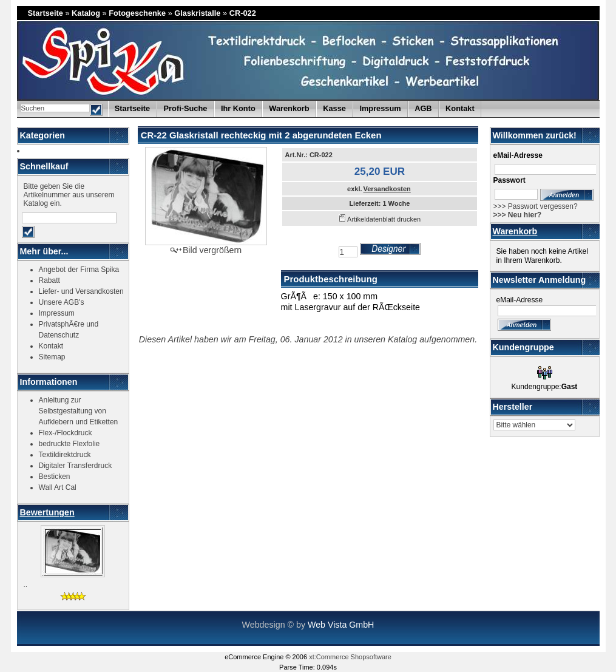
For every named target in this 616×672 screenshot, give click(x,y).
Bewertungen (47, 512)
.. (26, 585)
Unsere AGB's (62, 302)
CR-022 (243, 13)
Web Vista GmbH (341, 625)
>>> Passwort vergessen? (536, 206)
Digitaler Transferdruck (76, 466)
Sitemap (52, 357)
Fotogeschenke (137, 13)
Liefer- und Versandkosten (81, 291)
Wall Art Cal (58, 487)
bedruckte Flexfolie (69, 444)
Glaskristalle (197, 13)
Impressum (380, 108)
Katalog (86, 13)
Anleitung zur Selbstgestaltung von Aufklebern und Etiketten (79, 411)
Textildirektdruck (65, 455)
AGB (423, 108)
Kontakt (460, 108)
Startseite (46, 13)
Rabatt (49, 280)
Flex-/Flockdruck (66, 433)
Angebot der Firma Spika (79, 270)
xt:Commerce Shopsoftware (350, 657)
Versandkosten (387, 189)
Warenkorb (515, 231)
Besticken (55, 477)
